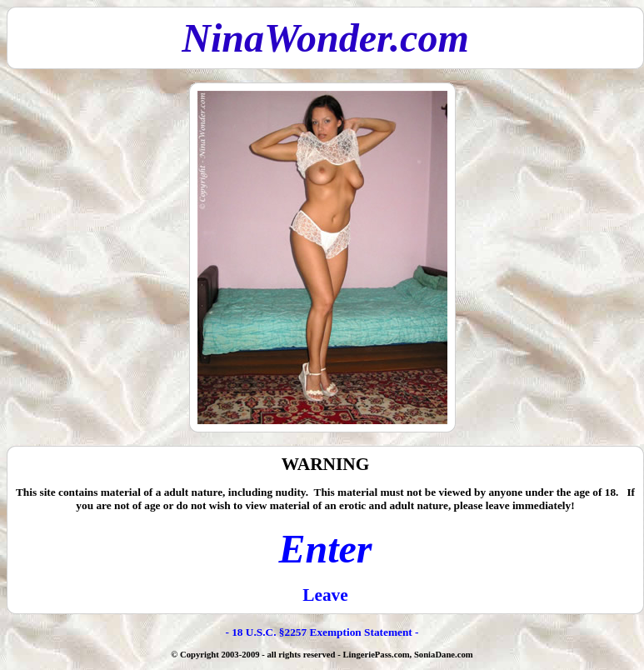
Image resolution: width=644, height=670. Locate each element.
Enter (325, 549)
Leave (325, 595)
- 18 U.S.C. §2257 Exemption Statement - (322, 632)
